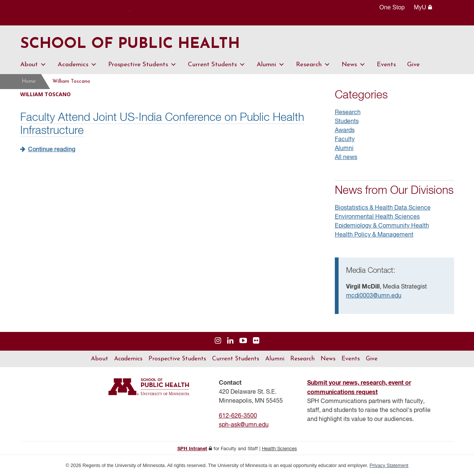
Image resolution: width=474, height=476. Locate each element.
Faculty (345, 140)
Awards (345, 131)
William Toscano (71, 81)
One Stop (392, 7)
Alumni (271, 65)
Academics (77, 65)
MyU (423, 7)
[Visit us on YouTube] (243, 341)
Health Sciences (279, 449)
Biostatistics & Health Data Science (383, 208)
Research (313, 65)
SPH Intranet (192, 449)
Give (413, 65)
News (354, 65)
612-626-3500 (238, 416)
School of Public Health (130, 44)
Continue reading (52, 150)
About (33, 65)
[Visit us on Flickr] (256, 341)
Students (347, 122)
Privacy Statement (389, 465)
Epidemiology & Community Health (382, 226)
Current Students (217, 65)
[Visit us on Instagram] (218, 341)
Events (386, 65)
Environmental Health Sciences (377, 217)
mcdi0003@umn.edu (374, 296)
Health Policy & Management (374, 235)
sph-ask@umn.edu (244, 425)
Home (29, 81)
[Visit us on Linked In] (230, 341)
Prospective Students (142, 65)
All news (346, 158)
